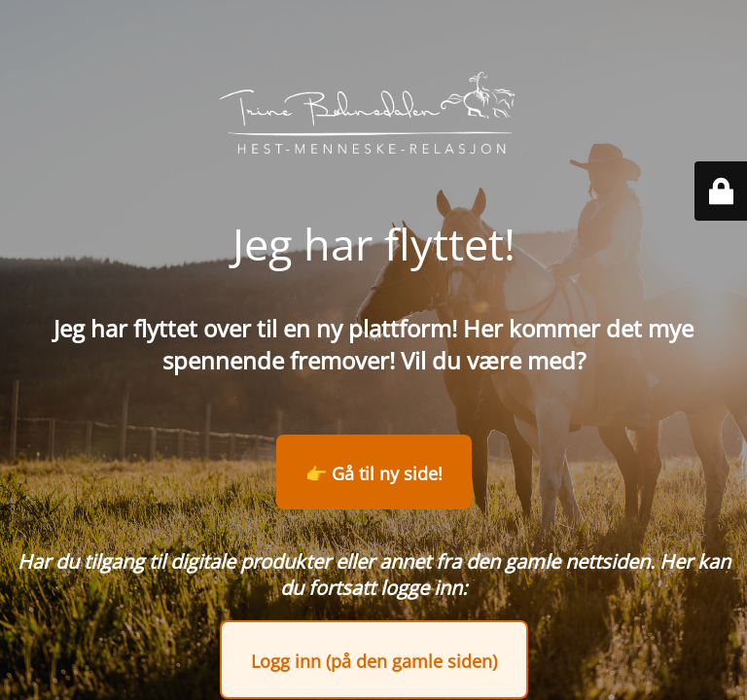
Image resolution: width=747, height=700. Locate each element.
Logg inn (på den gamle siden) (374, 661)
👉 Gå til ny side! (374, 473)
